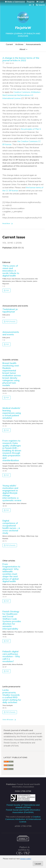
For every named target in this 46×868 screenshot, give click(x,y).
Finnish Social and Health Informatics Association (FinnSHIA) (23, 811)
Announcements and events (11, 333)
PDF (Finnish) (10, 322)
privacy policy (26, 859)
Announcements (33, 44)
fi (33, 5)
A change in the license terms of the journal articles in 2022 (21, 59)
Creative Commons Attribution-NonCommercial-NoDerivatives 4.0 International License (22, 95)
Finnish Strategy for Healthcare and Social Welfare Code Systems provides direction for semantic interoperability (12, 620)
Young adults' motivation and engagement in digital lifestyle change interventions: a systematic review (12, 493)
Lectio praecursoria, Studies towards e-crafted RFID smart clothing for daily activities (12, 696)
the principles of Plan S (31, 129)
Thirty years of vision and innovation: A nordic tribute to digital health (11, 271)
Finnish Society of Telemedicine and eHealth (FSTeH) (23, 806)
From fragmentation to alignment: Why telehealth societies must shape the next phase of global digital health (11, 573)
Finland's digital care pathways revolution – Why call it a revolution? (11, 656)
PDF (7, 290)
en (30, 5)
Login (40, 2)
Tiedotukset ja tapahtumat (10, 310)
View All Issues (8, 720)
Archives (19, 44)
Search (40, 5)
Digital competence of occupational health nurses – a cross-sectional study (11, 527)
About (23, 49)
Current (9, 44)
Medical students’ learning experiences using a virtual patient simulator (12, 413)
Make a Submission (15, 2)
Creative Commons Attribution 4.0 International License (23, 819)
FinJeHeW (23, 28)
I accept (38, 864)
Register (31, 2)
